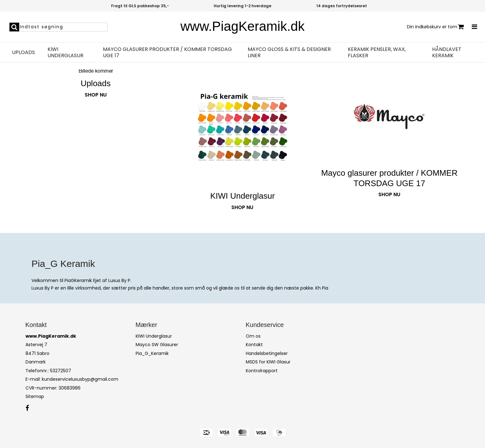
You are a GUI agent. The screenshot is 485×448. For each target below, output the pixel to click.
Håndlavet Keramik (447, 53)
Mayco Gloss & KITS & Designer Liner (289, 53)
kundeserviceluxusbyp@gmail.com (80, 379)
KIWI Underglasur (65, 53)
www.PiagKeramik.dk (242, 26)
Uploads (23, 53)
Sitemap (35, 396)
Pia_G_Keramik (152, 353)
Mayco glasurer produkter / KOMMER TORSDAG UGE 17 (167, 53)
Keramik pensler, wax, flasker (377, 53)
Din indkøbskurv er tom (435, 27)
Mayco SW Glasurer (157, 345)
